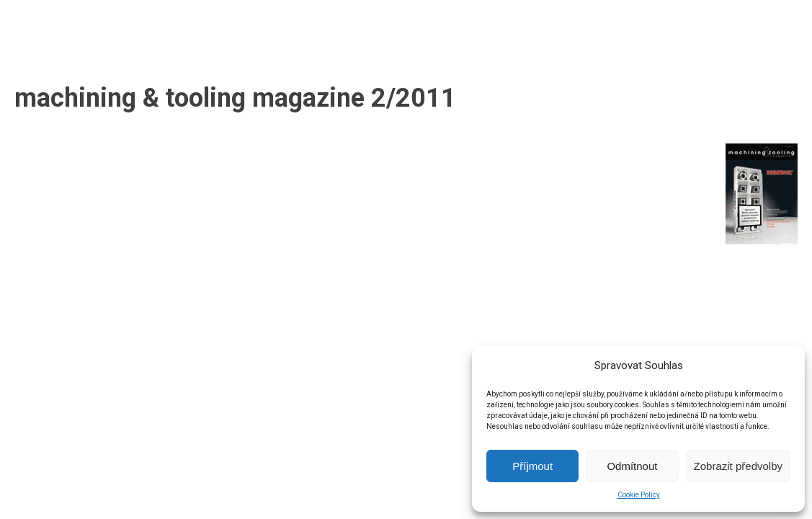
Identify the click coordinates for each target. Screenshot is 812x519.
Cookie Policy (639, 495)
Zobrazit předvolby (738, 466)
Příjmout (532, 466)
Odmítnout (632, 466)
